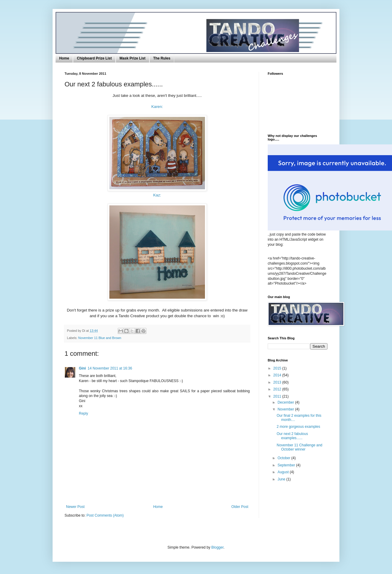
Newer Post (75, 507)
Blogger (217, 547)
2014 (278, 375)
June (282, 479)
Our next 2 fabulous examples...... (292, 436)
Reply (84, 413)
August (284, 472)
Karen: (157, 107)
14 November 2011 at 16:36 (110, 368)
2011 (278, 396)
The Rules (162, 58)
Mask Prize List (133, 58)
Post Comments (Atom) (105, 515)
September (287, 465)
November (286, 409)
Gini (82, 368)
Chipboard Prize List (94, 58)
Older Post (240, 507)
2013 (278, 382)
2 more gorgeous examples (298, 427)
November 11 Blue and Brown (100, 338)
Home (64, 58)
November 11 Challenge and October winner (300, 447)
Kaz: (157, 195)
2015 (278, 368)
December (286, 402)
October (284, 458)
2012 (278, 389)
